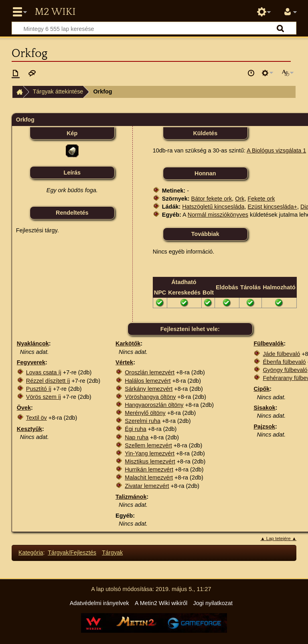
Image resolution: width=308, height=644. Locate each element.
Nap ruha (137, 437)
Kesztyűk (29, 429)
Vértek (124, 362)
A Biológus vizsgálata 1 (276, 150)
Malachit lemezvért (149, 477)
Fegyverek (31, 362)
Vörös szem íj (44, 397)
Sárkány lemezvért (149, 389)
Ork (240, 199)
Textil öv (36, 418)
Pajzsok (264, 427)
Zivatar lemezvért (147, 486)
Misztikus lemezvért (150, 461)
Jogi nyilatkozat (213, 603)
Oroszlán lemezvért (150, 372)
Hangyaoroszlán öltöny (154, 405)
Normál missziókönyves (218, 215)
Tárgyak (112, 553)
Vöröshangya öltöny (150, 397)
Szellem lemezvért (148, 445)
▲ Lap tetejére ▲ (278, 538)
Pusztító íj (39, 389)
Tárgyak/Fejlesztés (72, 553)
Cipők (261, 389)
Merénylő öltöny (145, 413)
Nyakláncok (33, 343)
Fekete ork (261, 199)
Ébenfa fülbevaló (284, 362)
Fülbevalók (268, 343)
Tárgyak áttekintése (58, 91)
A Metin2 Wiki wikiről (161, 603)
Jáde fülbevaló (281, 354)
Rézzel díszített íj (48, 381)
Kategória (31, 553)
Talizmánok (131, 497)
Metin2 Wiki (55, 12)
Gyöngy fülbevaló (285, 370)
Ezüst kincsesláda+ (272, 207)
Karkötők (128, 343)
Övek (24, 408)
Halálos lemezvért (148, 381)
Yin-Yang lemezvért (150, 453)
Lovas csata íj (44, 372)
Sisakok (264, 408)
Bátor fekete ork (212, 199)
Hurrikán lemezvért (149, 469)
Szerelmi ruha (143, 421)
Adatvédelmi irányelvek (99, 603)
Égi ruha (136, 429)
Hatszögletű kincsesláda (213, 207)
